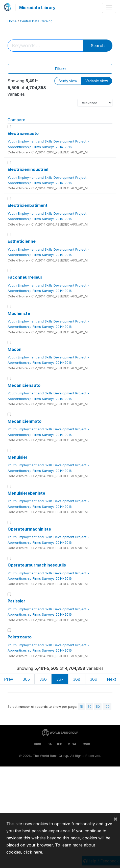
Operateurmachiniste (29, 529)
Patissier (16, 601)
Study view (68, 81)
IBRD (38, 744)
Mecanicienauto (24, 385)
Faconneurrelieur (25, 277)
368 (77, 679)
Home (12, 21)
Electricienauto (23, 133)
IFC (60, 744)
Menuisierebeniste (26, 493)
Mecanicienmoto (25, 421)
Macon (15, 349)
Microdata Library (37, 8)
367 (60, 679)
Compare (16, 120)
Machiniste (19, 313)
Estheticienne (22, 241)
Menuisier (18, 457)
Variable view (97, 81)
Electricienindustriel (28, 169)
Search (98, 46)
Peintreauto (20, 637)
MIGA (72, 744)
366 (43, 679)
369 (94, 679)
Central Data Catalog (36, 21)
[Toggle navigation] (109, 8)
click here (33, 852)
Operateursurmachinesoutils (37, 565)
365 (26, 679)
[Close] (115, 819)
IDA (49, 744)
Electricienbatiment (28, 205)
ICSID (86, 744)
